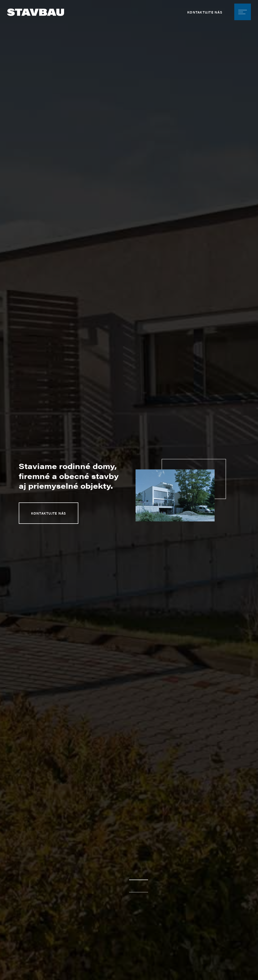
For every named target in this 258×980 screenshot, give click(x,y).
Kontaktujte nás (205, 12)
